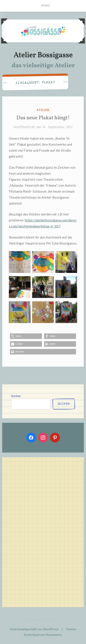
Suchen (16, 396)
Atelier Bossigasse (43, 55)
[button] (26, 336)
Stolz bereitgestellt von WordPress (34, 629)
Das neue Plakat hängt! (43, 118)
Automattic (54, 635)
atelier (43, 110)
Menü (46, 6)
